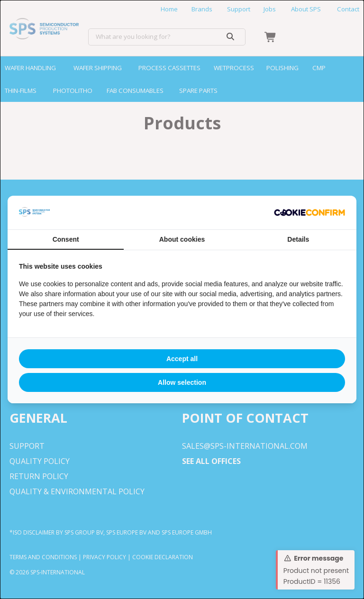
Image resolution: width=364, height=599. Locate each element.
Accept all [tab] (182, 359)
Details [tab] (298, 239)
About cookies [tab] (182, 239)
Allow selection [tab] (182, 382)
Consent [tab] (66, 239)
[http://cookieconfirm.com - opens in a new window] (309, 213)
